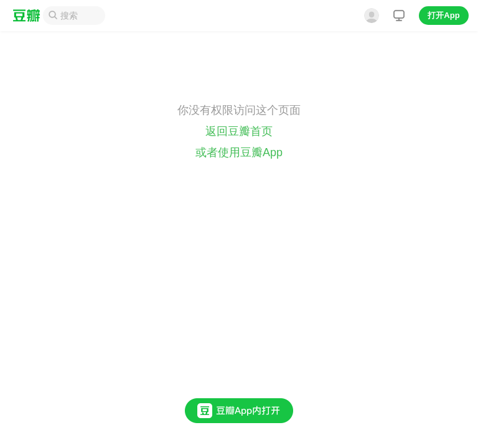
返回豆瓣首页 (239, 131)
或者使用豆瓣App (239, 152)
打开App (443, 15)
